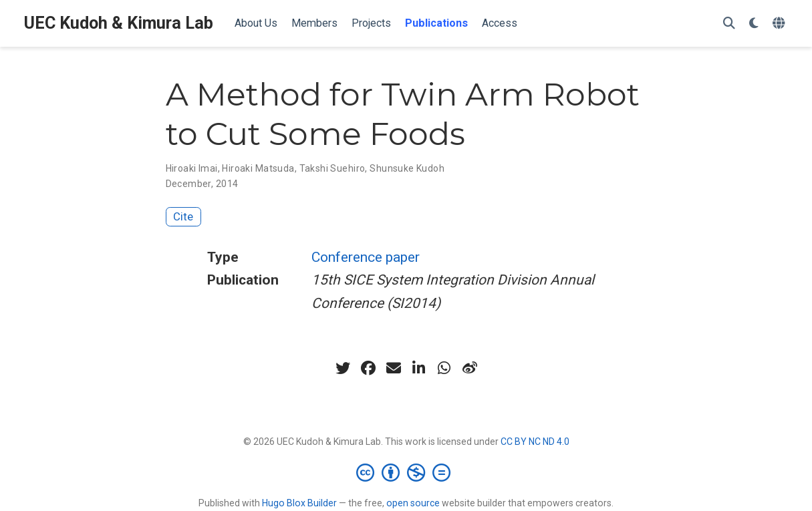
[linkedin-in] (419, 368)
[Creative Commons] (406, 472)
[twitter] (343, 368)
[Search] (729, 24)
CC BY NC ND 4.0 (535, 442)
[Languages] (780, 24)
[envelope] (394, 368)
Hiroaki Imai (192, 168)
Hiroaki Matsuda (258, 168)
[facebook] (368, 368)
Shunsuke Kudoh (407, 168)
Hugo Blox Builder (299, 503)
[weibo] (470, 368)
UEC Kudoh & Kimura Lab (119, 23)
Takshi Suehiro (332, 168)
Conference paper (366, 257)
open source (413, 503)
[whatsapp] (444, 368)
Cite (183, 216)
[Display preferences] (754, 24)
